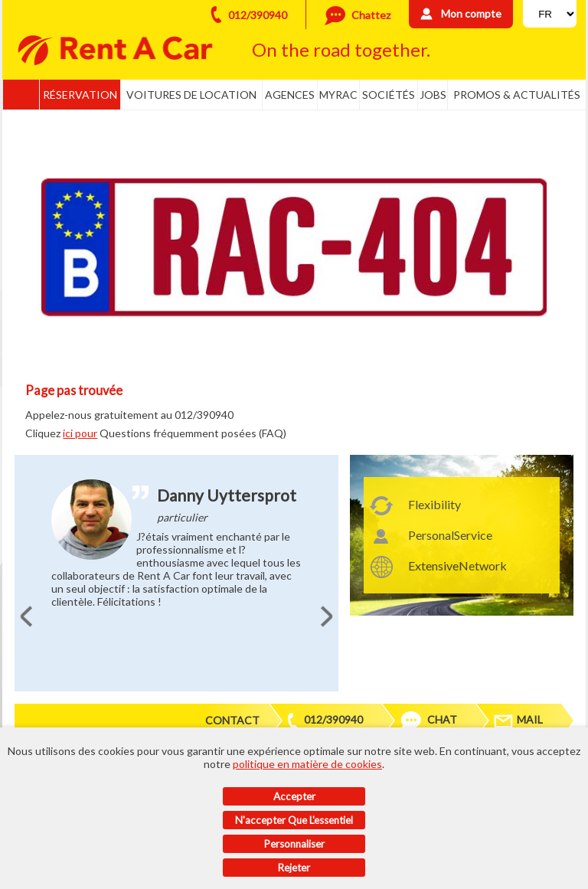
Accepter (294, 796)
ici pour (80, 433)
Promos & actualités (517, 95)
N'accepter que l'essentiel (294, 820)
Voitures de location (191, 95)
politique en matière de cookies (307, 764)
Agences (290, 95)
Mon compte (471, 13)
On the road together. (341, 49)
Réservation (80, 95)
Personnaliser (294, 844)
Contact (232, 720)
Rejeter (294, 868)
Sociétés (389, 95)
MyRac (338, 95)
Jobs (433, 95)
